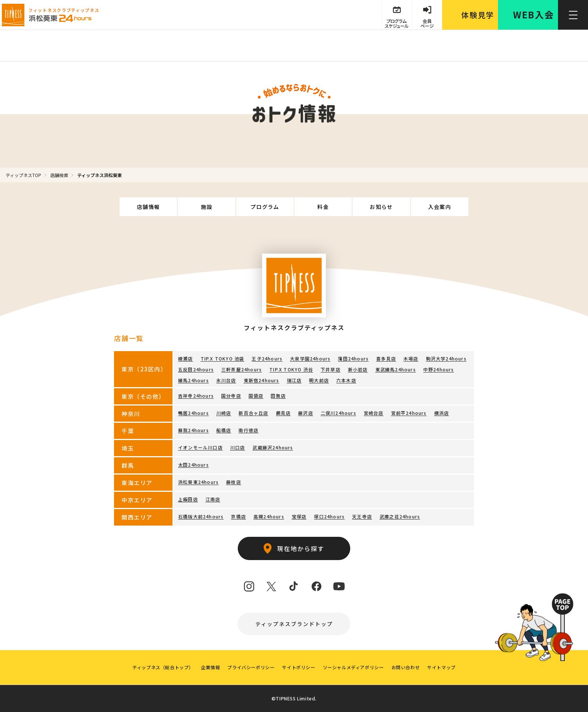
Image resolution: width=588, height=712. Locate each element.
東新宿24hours (262, 380)
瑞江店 (294, 380)
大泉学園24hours (310, 358)
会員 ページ (427, 23)
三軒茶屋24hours (241, 369)
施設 (207, 207)
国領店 (256, 396)
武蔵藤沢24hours (273, 447)
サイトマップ (441, 667)
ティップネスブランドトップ (294, 624)
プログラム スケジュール (396, 23)
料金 (323, 207)
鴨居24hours (193, 413)
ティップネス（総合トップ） (163, 667)
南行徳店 (248, 430)
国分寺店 (231, 396)
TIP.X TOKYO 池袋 (223, 358)
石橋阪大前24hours (201, 516)
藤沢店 (306, 413)
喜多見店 (386, 358)
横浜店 (442, 413)
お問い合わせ (406, 667)
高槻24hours (269, 516)
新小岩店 (358, 369)
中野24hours (439, 369)
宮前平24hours (409, 413)
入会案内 (440, 207)
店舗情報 (148, 207)
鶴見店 (283, 413)
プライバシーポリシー (251, 667)
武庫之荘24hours (400, 516)
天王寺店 (362, 516)
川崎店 (224, 413)
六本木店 (346, 380)
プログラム (265, 207)
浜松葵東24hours (198, 482)
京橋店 (238, 516)
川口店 (238, 447)
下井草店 (331, 369)
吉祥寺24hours (196, 396)
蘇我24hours (193, 430)
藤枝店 (234, 482)
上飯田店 (188, 499)
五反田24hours (196, 369)
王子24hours (267, 358)
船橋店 (224, 430)
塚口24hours (329, 516)
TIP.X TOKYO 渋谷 (291, 369)
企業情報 (210, 667)
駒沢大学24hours (446, 358)
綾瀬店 (186, 358)
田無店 (278, 396)
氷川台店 (226, 380)
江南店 (213, 499)
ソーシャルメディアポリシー (353, 667)
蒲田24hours (353, 358)
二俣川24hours (338, 413)
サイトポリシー (298, 667)
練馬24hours (193, 380)
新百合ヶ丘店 (253, 413)
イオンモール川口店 (200, 447)
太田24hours (193, 465)
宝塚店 (299, 516)
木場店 (411, 358)
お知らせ (381, 207)
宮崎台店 (374, 413)
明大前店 (319, 380)
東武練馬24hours (396, 369)
